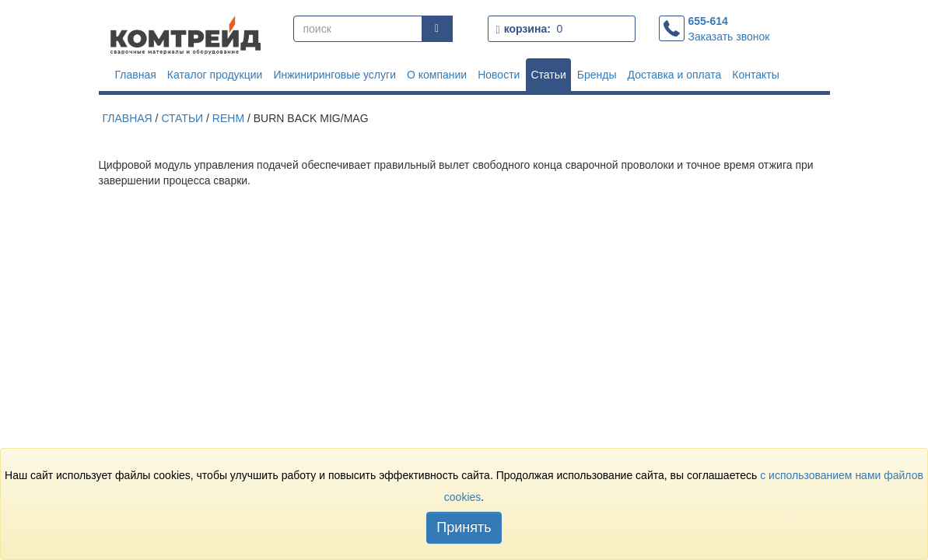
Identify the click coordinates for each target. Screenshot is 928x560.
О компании (437, 75)
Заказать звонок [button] (729, 37)
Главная (136, 75)
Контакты (755, 75)
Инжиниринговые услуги (334, 75)
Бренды (597, 75)
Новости (499, 75)
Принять (464, 527)
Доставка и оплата (675, 75)
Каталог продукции (215, 75)
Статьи (548, 75)
